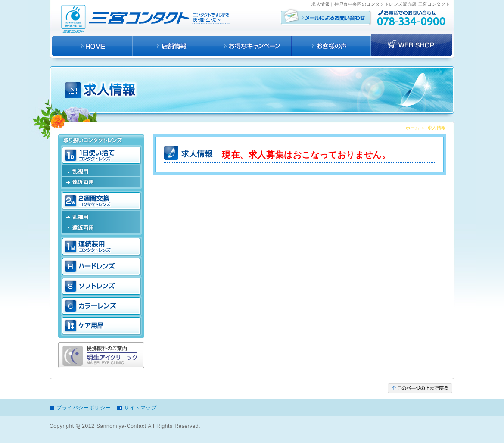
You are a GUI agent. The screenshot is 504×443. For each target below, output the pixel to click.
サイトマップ (140, 408)
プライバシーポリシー (84, 408)
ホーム (413, 128)
